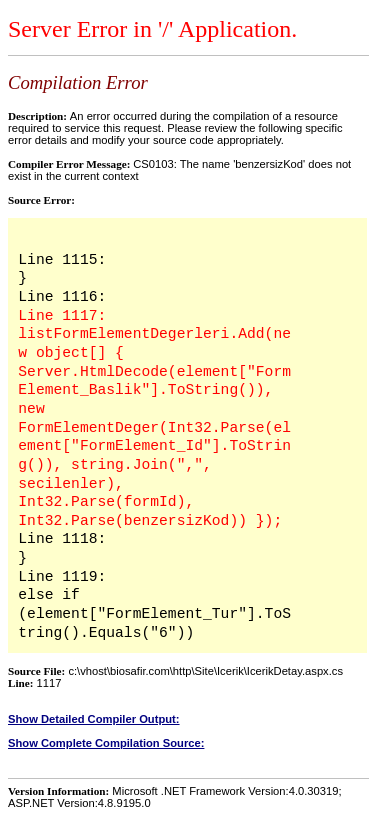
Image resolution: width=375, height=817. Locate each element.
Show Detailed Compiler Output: (94, 719)
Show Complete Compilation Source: (106, 743)
